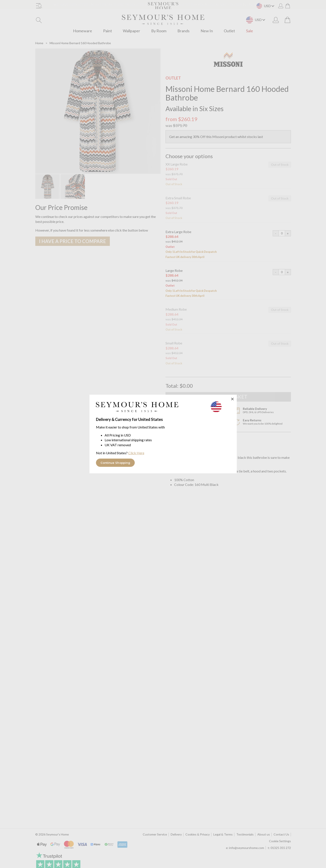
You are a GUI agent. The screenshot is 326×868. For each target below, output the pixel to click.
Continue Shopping (115, 463)
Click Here (136, 453)
